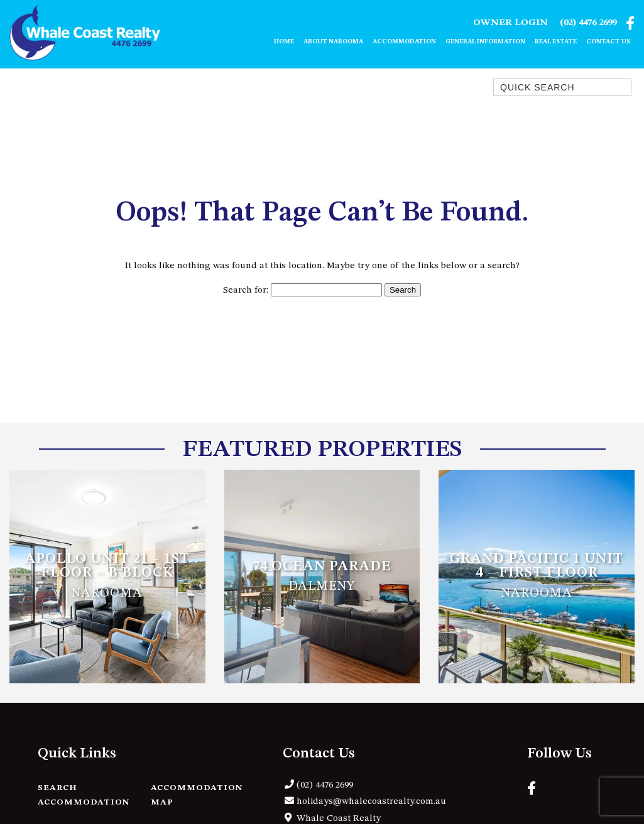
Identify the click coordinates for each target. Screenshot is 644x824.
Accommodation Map (197, 795)
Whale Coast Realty (339, 819)
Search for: (246, 290)
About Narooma (333, 41)
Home (284, 41)
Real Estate (556, 41)
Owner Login (510, 23)
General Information (485, 41)
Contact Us (608, 41)
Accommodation (404, 41)
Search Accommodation (84, 795)
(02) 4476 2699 (588, 23)
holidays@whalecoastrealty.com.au (371, 802)
